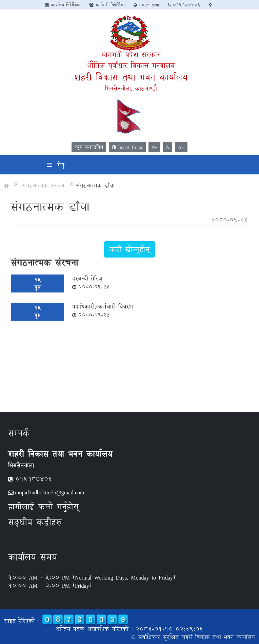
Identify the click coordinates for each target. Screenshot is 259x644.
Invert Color (127, 147)
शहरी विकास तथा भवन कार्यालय (131, 77)
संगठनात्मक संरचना (44, 185)
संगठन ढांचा (146, 5)
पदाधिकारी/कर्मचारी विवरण (103, 310)
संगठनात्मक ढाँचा (95, 185)
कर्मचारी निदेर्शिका (107, 5)
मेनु (56, 165)
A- (154, 147)
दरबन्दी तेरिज (91, 282)
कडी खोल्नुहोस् (130, 249)
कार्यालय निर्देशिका (63, 5)
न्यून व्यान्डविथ (89, 147)
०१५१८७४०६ (184, 5)
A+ (181, 147)
